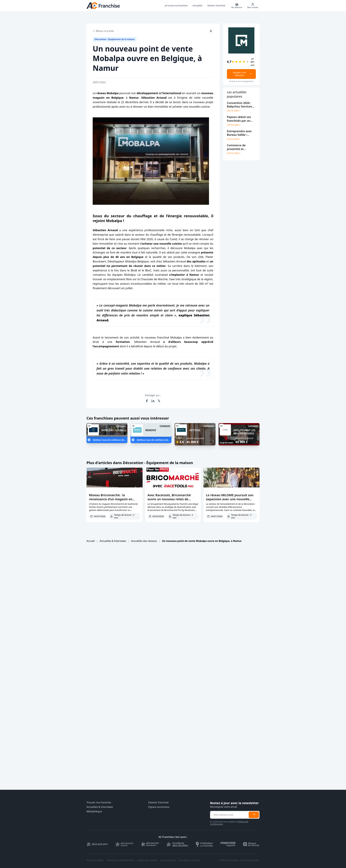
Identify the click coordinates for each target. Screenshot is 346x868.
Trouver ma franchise (99, 803)
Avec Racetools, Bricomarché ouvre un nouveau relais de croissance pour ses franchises (170, 499)
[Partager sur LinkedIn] (153, 401)
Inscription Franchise (190, 860)
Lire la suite (234, 111)
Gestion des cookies (147, 860)
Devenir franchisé (158, 803)
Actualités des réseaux (144, 541)
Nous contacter (168, 860)
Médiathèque (94, 811)
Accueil (91, 541)
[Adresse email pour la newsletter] (229, 815)
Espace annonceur (159, 807)
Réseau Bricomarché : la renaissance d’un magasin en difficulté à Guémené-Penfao (111, 499)
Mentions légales (95, 860)
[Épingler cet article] (211, 31)
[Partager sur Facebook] (147, 401)
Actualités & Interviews (113, 541)
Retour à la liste (103, 31)
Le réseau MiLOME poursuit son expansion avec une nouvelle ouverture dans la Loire (230, 499)
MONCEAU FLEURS (112, 430)
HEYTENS (195, 430)
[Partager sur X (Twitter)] (159, 401)
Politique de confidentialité (120, 860)
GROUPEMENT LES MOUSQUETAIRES (244, 432)
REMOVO (151, 430)
